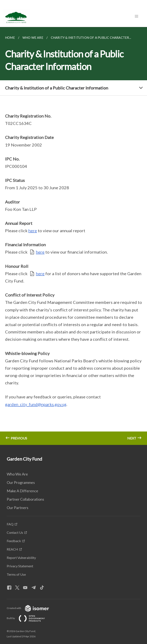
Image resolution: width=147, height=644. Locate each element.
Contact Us (15, 532)
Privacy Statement (20, 566)
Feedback (14, 541)
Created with (31, 608)
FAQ (10, 524)
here (33, 231)
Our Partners (18, 508)
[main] (73, 236)
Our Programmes (21, 482)
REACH (12, 549)
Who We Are (17, 474)
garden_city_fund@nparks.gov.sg (36, 404)
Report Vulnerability (21, 558)
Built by (29, 618)
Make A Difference (22, 491)
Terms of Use (16, 574)
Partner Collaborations (25, 499)
